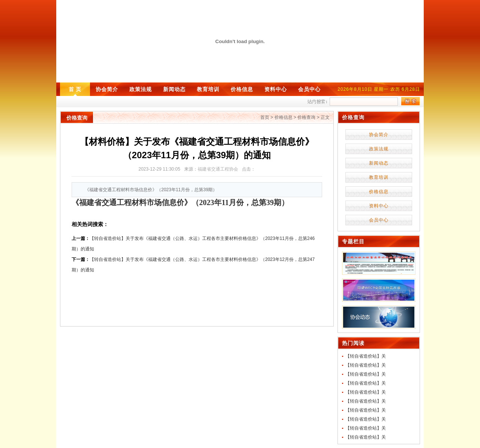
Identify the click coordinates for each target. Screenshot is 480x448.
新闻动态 (174, 89)
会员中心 (309, 89)
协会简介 (107, 89)
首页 (265, 117)
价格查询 (306, 117)
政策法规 (141, 89)
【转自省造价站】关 (366, 356)
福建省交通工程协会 (218, 169)
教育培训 (208, 89)
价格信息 (242, 89)
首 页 (75, 89)
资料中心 (276, 89)
